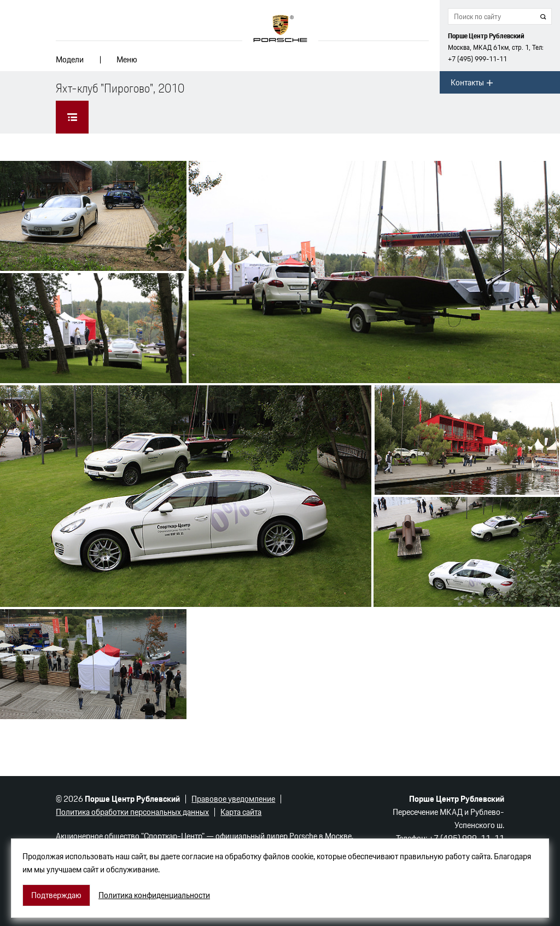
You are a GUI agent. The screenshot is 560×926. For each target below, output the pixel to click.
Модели (70, 59)
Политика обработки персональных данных (132, 812)
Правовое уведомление (233, 799)
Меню (127, 59)
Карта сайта (241, 812)
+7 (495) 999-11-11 (477, 59)
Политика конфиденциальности (154, 895)
